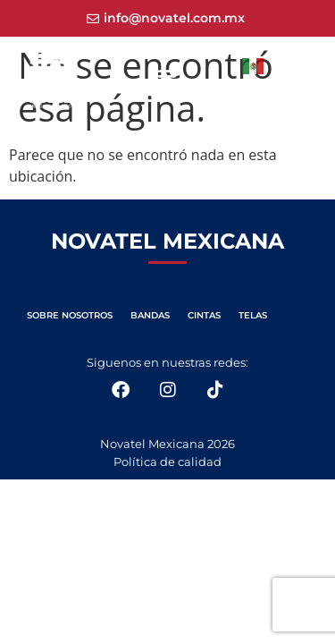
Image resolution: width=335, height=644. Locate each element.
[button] (167, 76)
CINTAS (204, 315)
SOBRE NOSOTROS (70, 315)
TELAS (253, 315)
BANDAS (150, 315)
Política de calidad (167, 462)
